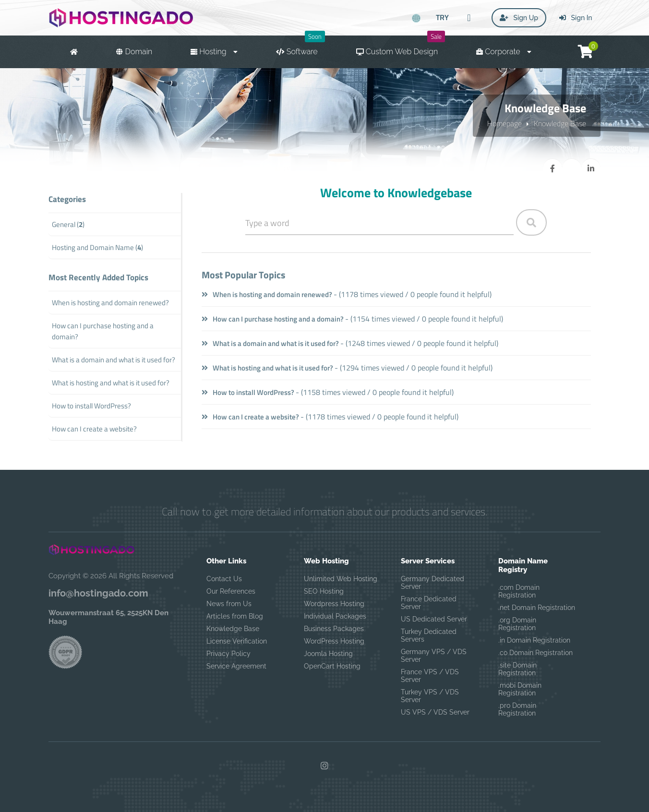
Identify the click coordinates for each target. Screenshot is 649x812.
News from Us (229, 604)
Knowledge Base (560, 123)
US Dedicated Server (434, 619)
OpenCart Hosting (332, 666)
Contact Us (224, 579)
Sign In (576, 18)
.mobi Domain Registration (520, 689)
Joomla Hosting (328, 654)
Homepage (505, 123)
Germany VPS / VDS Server (434, 656)
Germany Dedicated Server (433, 583)
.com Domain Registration (519, 591)
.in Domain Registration (534, 640)
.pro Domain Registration (517, 709)
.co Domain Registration (535, 653)
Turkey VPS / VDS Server (430, 696)
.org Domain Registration (517, 624)
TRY (442, 17)
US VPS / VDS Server (435, 712)
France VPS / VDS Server (430, 676)
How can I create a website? (250, 417)
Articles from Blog (235, 616)
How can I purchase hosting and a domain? (273, 319)
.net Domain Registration (537, 608)
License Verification (237, 641)
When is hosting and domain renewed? (267, 294)
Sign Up (519, 18)
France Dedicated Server (429, 603)
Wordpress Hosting (334, 604)
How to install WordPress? (248, 392)
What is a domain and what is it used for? (270, 343)
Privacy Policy (228, 654)
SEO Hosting (324, 591)
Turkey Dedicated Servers (429, 635)
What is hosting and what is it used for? (267, 368)
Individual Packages (335, 616)
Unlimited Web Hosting (341, 579)
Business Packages (334, 629)
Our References (231, 591)
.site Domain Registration (517, 669)
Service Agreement (236, 666)
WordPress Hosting (334, 641)
